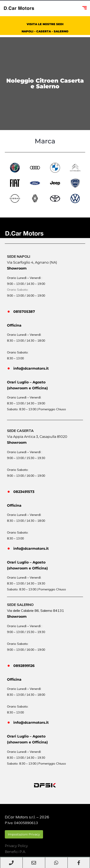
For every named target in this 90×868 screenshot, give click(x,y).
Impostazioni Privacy (24, 834)
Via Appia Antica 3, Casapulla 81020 (37, 437)
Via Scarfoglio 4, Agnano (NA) (32, 262)
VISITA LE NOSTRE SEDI (45, 24)
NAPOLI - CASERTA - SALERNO (45, 31)
